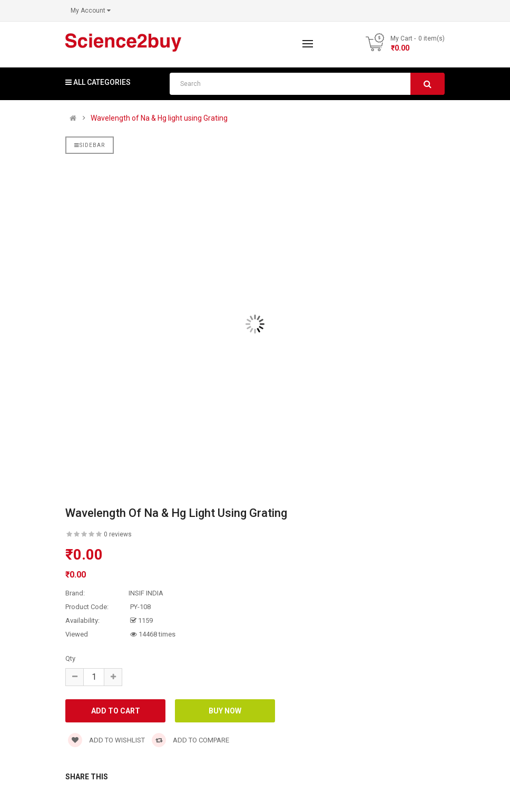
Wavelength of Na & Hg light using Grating (159, 118)
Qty (70, 658)
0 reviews (118, 534)
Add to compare (190, 740)
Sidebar (90, 145)
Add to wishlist (106, 740)
